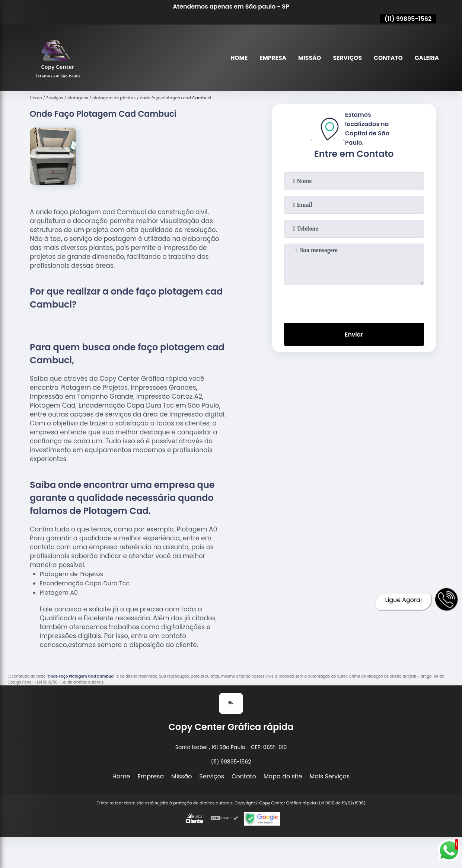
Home (235, 58)
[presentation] (354, 302)
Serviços (345, 58)
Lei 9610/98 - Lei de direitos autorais (70, 682)
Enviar (354, 335)
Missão (307, 58)
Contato (387, 58)
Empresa (269, 58)
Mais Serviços (330, 776)
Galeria (426, 58)
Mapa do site (283, 776)
